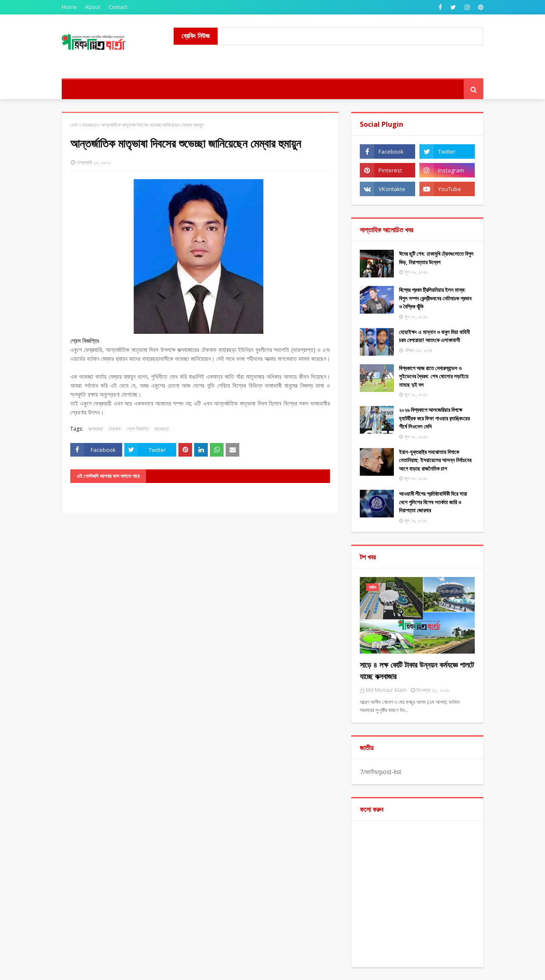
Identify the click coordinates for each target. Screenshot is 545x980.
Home (69, 7)
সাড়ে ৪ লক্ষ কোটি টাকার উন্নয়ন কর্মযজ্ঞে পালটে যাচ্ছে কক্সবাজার (417, 670)
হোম (74, 125)
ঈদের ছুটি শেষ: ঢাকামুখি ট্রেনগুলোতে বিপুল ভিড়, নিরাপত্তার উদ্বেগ (436, 258)
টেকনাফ (115, 429)
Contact (118, 7)
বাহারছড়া (89, 125)
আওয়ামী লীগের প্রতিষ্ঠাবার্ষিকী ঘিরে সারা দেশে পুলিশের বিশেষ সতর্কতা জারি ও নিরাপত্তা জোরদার (433, 502)
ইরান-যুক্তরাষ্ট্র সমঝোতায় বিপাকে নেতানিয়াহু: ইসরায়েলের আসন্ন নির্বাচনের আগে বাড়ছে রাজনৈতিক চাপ (435, 460)
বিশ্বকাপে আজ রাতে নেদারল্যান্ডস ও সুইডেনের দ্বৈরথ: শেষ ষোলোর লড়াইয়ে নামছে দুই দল (434, 376)
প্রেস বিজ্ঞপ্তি (138, 429)
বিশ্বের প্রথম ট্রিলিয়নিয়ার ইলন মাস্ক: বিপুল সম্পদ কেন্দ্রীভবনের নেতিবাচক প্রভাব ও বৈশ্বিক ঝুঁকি (435, 298)
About (93, 7)
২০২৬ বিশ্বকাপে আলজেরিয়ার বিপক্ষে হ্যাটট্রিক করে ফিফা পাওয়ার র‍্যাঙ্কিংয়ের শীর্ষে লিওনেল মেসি (434, 418)
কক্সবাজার (96, 429)
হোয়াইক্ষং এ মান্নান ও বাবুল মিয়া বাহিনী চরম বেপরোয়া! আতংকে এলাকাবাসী (434, 336)
